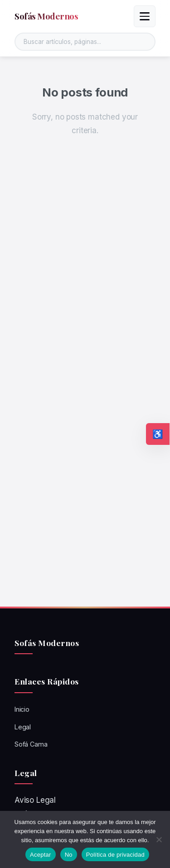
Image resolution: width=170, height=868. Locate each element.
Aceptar (41, 855)
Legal (23, 727)
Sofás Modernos (46, 16)
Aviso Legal (35, 800)
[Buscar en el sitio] (85, 42)
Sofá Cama (31, 744)
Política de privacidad (115, 855)
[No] (159, 839)
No (69, 855)
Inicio (22, 709)
